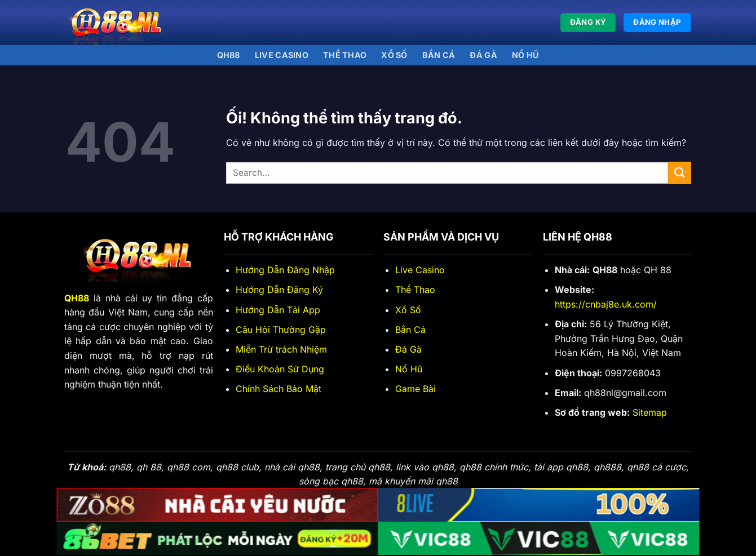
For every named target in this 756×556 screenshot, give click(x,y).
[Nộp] (679, 173)
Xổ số (394, 55)
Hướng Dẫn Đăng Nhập (285, 270)
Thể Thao (415, 290)
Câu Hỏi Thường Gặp (281, 330)
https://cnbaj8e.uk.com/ (606, 304)
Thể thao (345, 55)
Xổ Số (408, 310)
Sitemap (650, 412)
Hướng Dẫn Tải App (278, 310)
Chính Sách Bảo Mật (278, 389)
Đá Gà (408, 349)
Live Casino (282, 55)
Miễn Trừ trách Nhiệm (281, 349)
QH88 (229, 55)
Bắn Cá (439, 55)
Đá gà (483, 55)
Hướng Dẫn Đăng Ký (279, 290)
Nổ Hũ (525, 55)
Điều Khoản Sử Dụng (280, 369)
